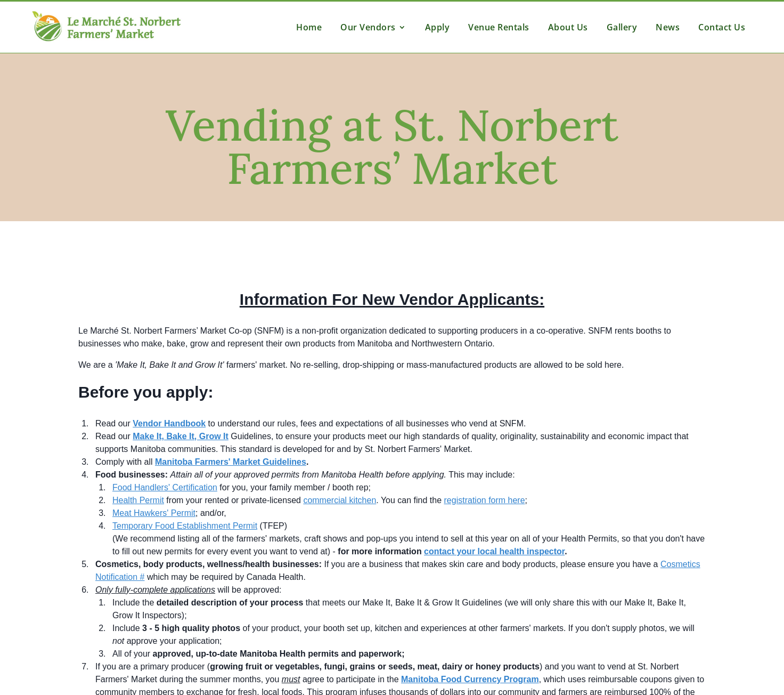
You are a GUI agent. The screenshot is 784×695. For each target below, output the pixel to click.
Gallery (622, 27)
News (668, 27)
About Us (568, 27)
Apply (438, 27)
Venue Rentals (499, 27)
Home (309, 27)
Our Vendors (368, 27)
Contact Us (722, 27)
